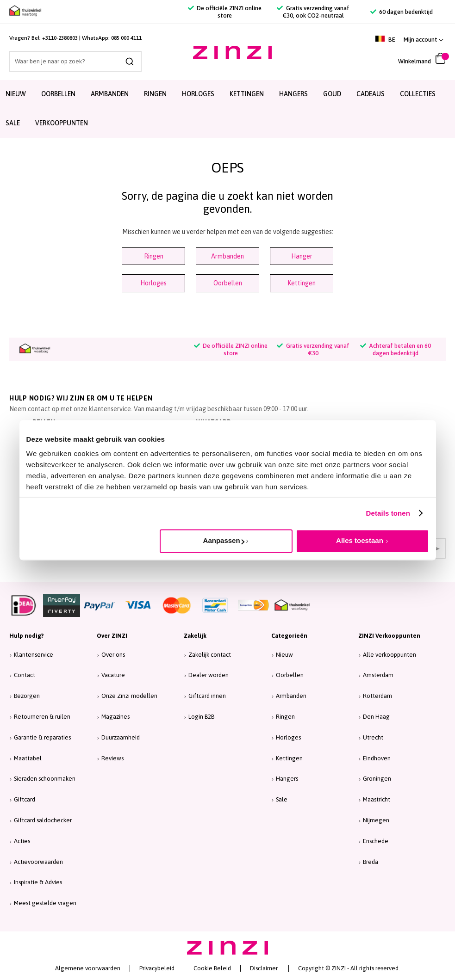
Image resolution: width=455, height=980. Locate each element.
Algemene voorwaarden (88, 968)
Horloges (153, 283)
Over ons (113, 655)
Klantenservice (34, 655)
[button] (424, 40)
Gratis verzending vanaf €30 (313, 349)
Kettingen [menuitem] (247, 94)
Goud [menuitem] (332, 94)
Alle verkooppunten (390, 655)
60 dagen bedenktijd (402, 12)
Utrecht (373, 737)
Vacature (113, 675)
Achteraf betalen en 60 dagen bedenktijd (396, 349)
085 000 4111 (126, 38)
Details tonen (388, 513)
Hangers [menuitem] (293, 94)
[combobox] (75, 61)
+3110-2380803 (60, 38)
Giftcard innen (207, 696)
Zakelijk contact (210, 655)
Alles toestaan (360, 540)
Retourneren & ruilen (42, 717)
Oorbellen (228, 283)
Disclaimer (264, 968)
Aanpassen (224, 540)
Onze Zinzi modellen (129, 696)
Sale (282, 799)
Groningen (377, 779)
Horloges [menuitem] (198, 94)
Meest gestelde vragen (45, 903)
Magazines (115, 717)
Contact (25, 675)
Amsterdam (378, 675)
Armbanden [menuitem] (110, 94)
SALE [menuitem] (13, 123)
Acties (22, 841)
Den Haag (376, 717)
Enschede (376, 841)
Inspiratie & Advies (38, 882)
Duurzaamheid (121, 737)
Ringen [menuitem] (155, 94)
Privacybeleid (157, 968)
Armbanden (227, 256)
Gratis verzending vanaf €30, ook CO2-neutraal (313, 12)
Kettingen (302, 283)
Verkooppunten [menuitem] (62, 123)
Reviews (112, 758)
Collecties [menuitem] (418, 94)
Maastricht (377, 799)
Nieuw (284, 655)
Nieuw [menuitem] (16, 94)
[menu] (227, 109)
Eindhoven (377, 758)
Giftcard (25, 799)
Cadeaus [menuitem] (371, 94)
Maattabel (28, 758)
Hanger (302, 256)
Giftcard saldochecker (43, 820)
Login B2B (201, 717)
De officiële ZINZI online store (225, 12)
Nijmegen (376, 820)
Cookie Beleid (212, 968)
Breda (371, 862)
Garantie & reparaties (42, 737)
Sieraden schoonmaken (45, 779)
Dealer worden (209, 675)
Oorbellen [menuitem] (58, 94)
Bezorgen (27, 696)
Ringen (154, 256)
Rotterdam (377, 696)
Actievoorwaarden (38, 862)
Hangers (287, 779)
